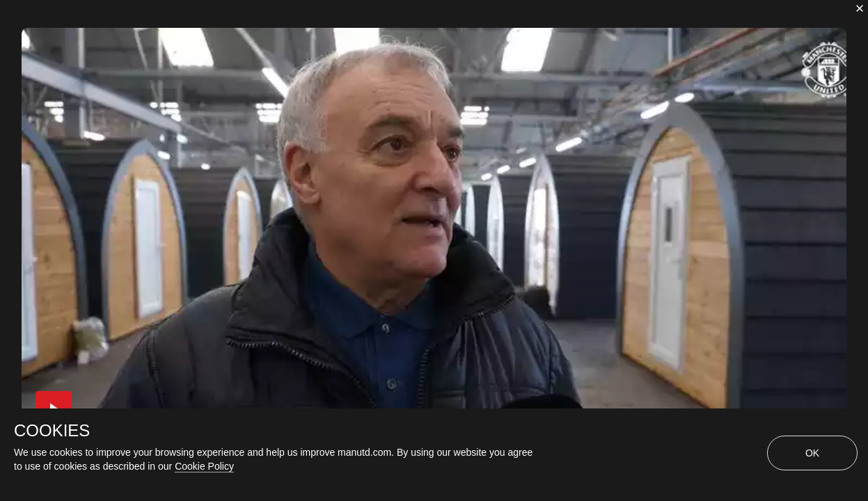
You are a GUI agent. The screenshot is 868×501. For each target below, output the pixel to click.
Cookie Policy (204, 466)
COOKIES (52, 431)
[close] (860, 8)
